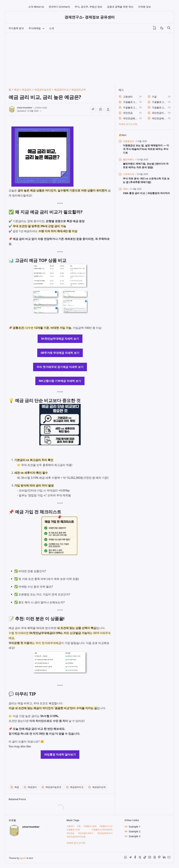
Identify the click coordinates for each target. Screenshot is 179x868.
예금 (15, 787)
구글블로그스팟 (130, 107)
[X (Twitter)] (140, 858)
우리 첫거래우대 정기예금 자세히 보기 (60, 367)
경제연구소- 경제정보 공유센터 (90, 17)
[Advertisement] (89, 59)
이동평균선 (129, 141)
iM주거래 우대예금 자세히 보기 (60, 353)
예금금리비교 (75, 787)
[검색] (169, 28)
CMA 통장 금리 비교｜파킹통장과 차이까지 (146, 193)
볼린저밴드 (129, 159)
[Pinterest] (159, 858)
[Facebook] (135, 858)
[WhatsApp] (126, 858)
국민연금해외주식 (130, 118)
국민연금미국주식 (159, 113)
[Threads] (155, 858)
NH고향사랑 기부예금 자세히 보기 (60, 381)
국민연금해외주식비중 (159, 118)
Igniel (23, 858)
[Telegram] (130, 858)
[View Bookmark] (155, 28)
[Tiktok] (145, 858)
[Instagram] (150, 858)
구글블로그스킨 (159, 102)
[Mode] (162, 28)
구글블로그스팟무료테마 (159, 107)
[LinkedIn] (164, 858)
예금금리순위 (97, 787)
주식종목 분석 (16, 28)
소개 (52, 28)
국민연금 (128, 113)
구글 (154, 97)
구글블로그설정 (130, 102)
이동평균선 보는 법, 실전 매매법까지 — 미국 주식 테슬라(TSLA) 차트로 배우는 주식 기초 (146, 149)
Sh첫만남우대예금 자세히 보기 (60, 339)
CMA (125, 189)
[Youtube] (169, 858)
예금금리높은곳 (51, 787)
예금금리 (30, 787)
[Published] (40, 111)
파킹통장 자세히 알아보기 (60, 754)
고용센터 (128, 97)
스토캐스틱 (129, 174)
